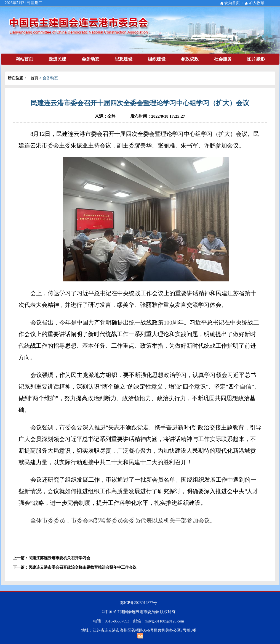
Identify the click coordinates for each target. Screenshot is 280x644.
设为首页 (232, 3)
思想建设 (124, 59)
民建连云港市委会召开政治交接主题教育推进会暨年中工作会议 (82, 567)
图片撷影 (256, 59)
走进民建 (57, 59)
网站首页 (24, 59)
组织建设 (157, 59)
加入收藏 (257, 3)
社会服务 (223, 59)
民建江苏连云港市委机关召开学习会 (59, 558)
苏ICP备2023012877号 (139, 603)
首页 (34, 78)
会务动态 (90, 59)
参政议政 (190, 59)
